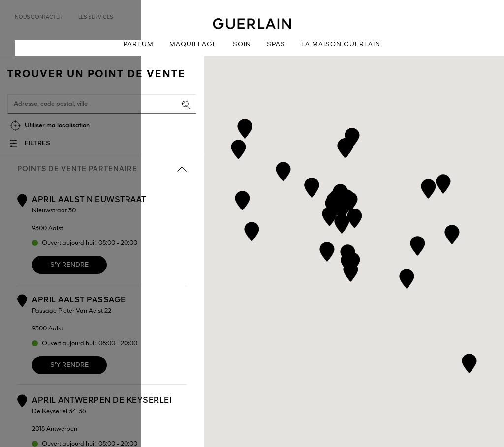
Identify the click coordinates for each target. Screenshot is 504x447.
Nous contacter (39, 17)
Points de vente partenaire (102, 169)
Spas (276, 45)
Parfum (139, 45)
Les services (96, 17)
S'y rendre (69, 265)
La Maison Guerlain (341, 45)
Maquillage (193, 45)
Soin (242, 45)
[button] (327, 250)
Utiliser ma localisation (57, 126)
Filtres (37, 143)
